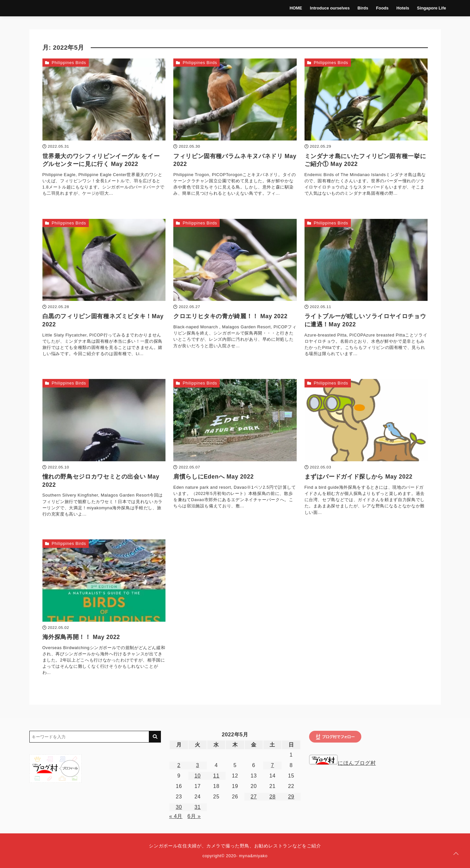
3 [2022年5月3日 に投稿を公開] (198, 765)
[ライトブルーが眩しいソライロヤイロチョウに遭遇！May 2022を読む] (366, 260)
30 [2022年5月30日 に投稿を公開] (179, 807)
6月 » (194, 816)
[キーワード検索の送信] (155, 737)
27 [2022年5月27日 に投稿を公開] (254, 797)
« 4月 (176, 816)
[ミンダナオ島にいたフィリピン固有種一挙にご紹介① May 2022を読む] (366, 100)
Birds (354, 8)
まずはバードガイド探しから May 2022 (359, 477)
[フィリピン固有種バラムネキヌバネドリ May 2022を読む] (235, 100)
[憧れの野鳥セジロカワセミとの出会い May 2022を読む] (104, 420)
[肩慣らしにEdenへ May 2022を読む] (235, 420)
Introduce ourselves (321, 8)
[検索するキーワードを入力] (89, 737)
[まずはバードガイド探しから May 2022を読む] (366, 420)
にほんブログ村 (342, 763)
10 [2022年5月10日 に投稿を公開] (198, 776)
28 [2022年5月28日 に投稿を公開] (272, 797)
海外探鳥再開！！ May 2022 (81, 637)
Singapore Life (423, 8)
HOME (287, 8)
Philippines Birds (69, 63)
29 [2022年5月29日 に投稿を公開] (291, 797)
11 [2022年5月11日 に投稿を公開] (216, 776)
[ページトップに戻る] (456, 854)
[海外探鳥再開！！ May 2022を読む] (104, 581)
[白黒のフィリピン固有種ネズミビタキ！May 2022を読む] (104, 260)
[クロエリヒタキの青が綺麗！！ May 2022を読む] (235, 260)
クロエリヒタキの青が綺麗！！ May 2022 (230, 316)
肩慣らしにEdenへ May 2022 (213, 477)
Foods (373, 8)
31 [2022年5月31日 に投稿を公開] (198, 807)
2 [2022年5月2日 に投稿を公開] (179, 765)
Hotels (394, 8)
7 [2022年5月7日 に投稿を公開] (273, 765)
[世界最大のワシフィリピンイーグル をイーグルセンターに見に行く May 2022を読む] (104, 100)
